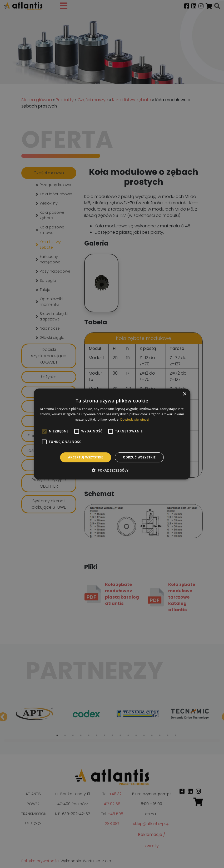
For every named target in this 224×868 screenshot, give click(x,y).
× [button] (184, 394)
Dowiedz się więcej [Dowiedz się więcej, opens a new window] (135, 419)
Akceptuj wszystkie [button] (86, 457)
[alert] (112, 434)
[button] (112, 470)
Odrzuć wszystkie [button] (139, 457)
